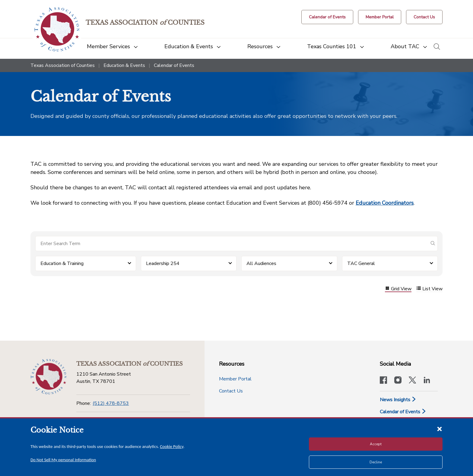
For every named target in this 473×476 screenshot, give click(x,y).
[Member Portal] (380, 17)
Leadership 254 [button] (163, 263)
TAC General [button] (361, 263)
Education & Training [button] (62, 263)
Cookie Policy (172, 446)
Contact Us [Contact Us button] (231, 391)
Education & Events (124, 65)
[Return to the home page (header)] (57, 29)
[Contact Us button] (424, 17)
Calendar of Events (403, 412)
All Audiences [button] (261, 263)
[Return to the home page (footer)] (49, 377)
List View (429, 289)
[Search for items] (232, 244)
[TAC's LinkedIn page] (427, 381)
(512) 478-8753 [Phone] (111, 403)
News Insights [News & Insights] (398, 400)
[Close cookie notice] (440, 429)
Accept (376, 444)
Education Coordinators (385, 203)
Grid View (398, 289)
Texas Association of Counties (63, 65)
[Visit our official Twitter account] (412, 381)
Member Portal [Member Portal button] (235, 379)
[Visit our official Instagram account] (398, 381)
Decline (376, 462)
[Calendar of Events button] (327, 17)
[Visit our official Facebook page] (383, 381)
